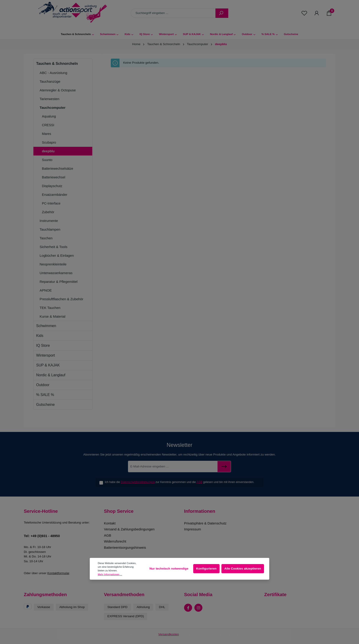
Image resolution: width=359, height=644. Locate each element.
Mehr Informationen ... (110, 574)
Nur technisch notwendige (169, 569)
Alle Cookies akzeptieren (243, 569)
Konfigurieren (206, 569)
